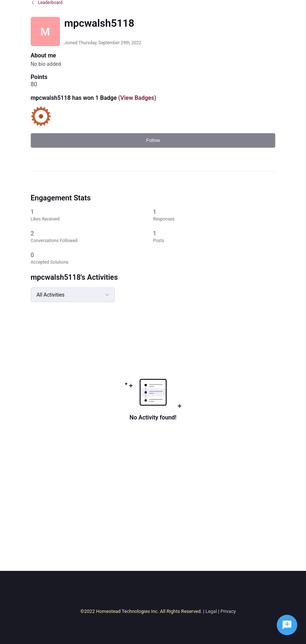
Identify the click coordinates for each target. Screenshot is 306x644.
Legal (211, 611)
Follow (153, 140)
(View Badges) (136, 98)
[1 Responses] (214, 215)
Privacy (228, 611)
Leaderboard (47, 3)
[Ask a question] (287, 625)
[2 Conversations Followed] (92, 237)
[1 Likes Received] (92, 215)
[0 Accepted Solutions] (92, 258)
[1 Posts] (214, 237)
